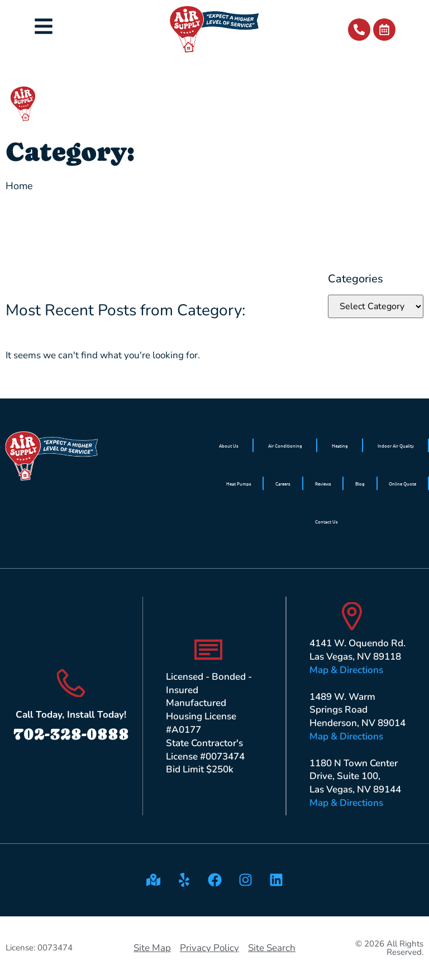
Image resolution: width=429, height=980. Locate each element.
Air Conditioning (285, 445)
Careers (283, 483)
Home (19, 186)
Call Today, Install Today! (71, 715)
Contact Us (326, 521)
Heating (340, 445)
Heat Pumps (239, 483)
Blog (360, 483)
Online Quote (402, 483)
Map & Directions (346, 670)
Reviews (323, 483)
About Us (229, 445)
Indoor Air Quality (396, 445)
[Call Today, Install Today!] (71, 683)
